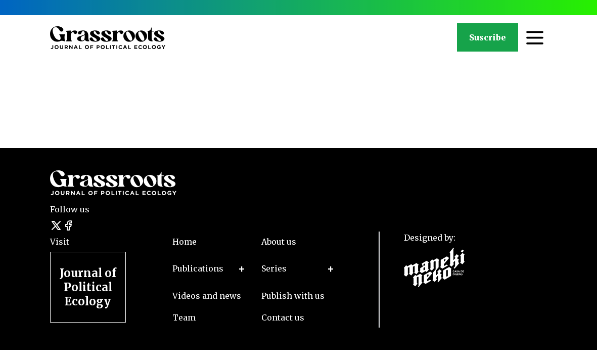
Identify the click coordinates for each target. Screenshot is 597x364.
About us (279, 242)
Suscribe (488, 37)
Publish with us (293, 296)
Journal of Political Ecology (88, 287)
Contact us (283, 317)
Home (185, 242)
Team (184, 317)
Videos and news (207, 296)
